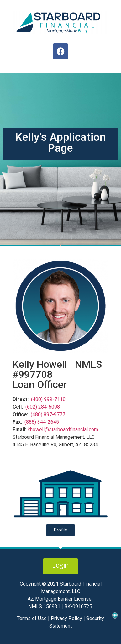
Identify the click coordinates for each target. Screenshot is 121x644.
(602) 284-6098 (43, 407)
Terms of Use (32, 618)
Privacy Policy (66, 618)
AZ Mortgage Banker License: (60, 599)
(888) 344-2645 (42, 422)
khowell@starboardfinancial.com (63, 429)
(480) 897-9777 (48, 414)
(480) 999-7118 (48, 399)
